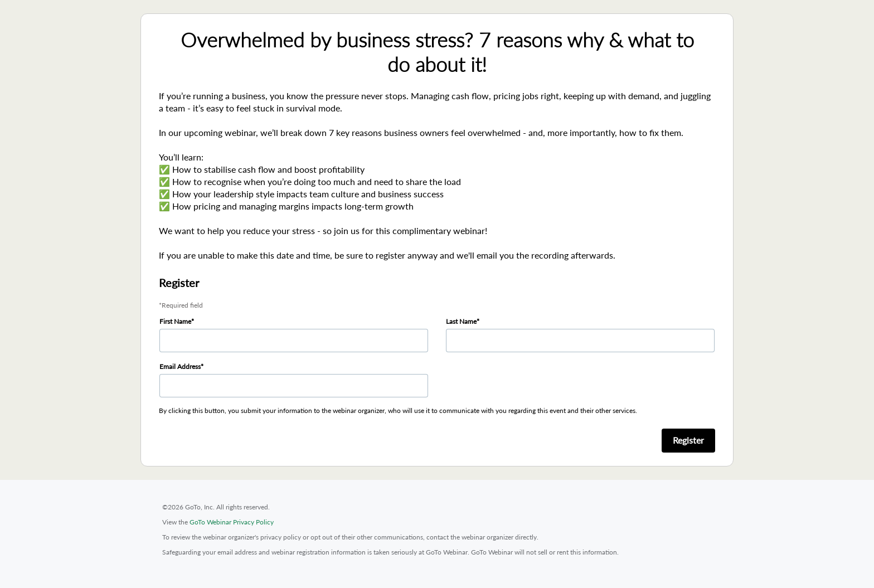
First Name (175, 321)
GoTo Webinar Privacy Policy (232, 522)
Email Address (180, 366)
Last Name (461, 321)
